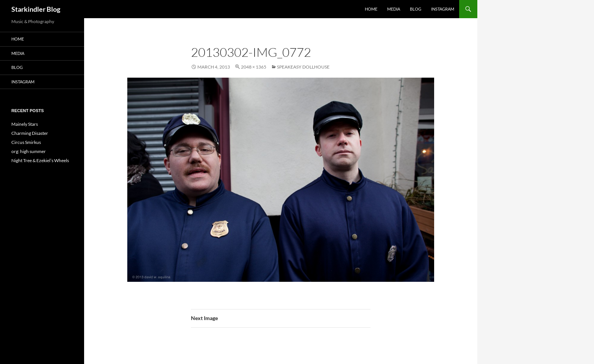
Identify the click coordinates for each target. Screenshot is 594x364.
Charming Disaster (30, 133)
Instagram (443, 9)
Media (394, 9)
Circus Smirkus (26, 142)
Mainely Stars (25, 124)
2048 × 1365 (254, 67)
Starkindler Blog (36, 9)
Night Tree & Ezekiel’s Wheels (40, 160)
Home (371, 9)
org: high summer (29, 151)
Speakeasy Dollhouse (303, 67)
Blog (416, 9)
